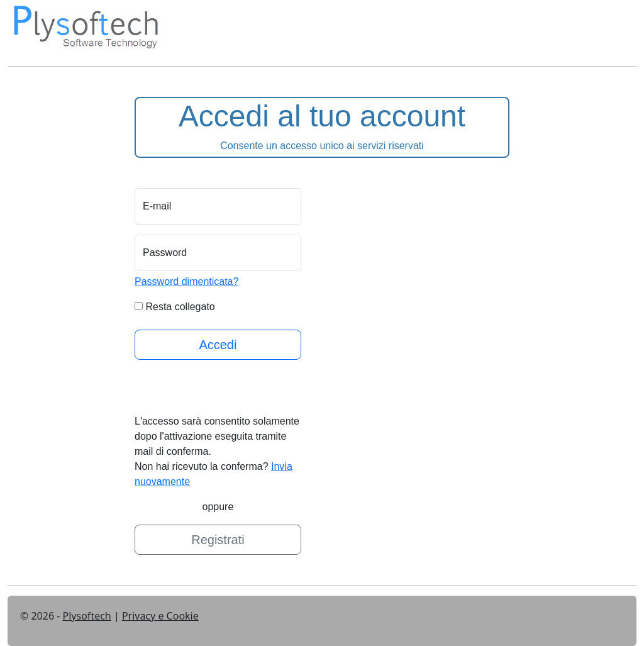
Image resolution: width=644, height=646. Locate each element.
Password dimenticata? (186, 281)
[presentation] (230, 389)
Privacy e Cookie (160, 616)
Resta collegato (180, 307)
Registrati (218, 540)
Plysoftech (87, 616)
